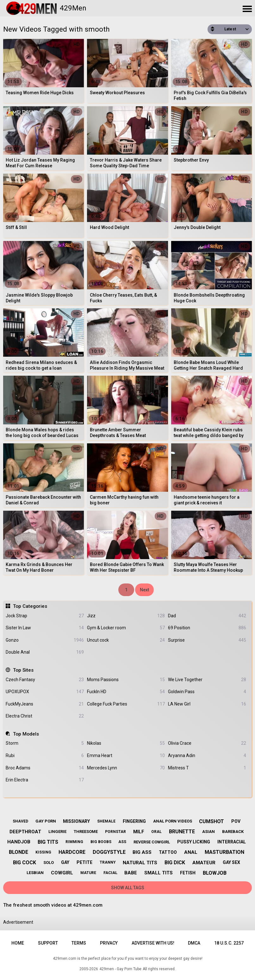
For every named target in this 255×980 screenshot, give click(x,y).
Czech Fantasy (45, 680)
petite (84, 862)
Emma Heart (126, 756)
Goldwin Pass (207, 692)
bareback (233, 832)
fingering (134, 821)
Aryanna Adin (207, 756)
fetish (188, 873)
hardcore (72, 852)
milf (139, 832)
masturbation (224, 852)
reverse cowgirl (152, 842)
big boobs (101, 842)
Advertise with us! (153, 943)
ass (122, 842)
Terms (79, 943)
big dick (175, 863)
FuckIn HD (126, 692)
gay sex (231, 862)
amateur (204, 863)
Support (48, 943)
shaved (20, 821)
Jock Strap (45, 616)
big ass (142, 852)
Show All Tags (128, 888)
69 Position (207, 628)
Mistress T (207, 768)
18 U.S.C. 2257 (229, 943)
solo (49, 863)
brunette (182, 832)
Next (144, 590)
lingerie (57, 832)
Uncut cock (126, 640)
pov (236, 821)
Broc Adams (45, 768)
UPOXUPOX (45, 692)
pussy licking (194, 842)
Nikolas (126, 743)
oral (156, 832)
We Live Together (207, 680)
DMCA (194, 943)
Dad (207, 616)
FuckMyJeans (45, 704)
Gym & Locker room (126, 628)
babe (131, 873)
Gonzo (45, 640)
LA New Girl (207, 704)
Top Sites (23, 670)
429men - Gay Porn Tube (120, 969)
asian (208, 832)
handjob (19, 842)
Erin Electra (45, 780)
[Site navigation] (247, 9)
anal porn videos (173, 821)
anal (191, 852)
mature (88, 873)
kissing (43, 852)
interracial (232, 842)
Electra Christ (45, 716)
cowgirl (62, 873)
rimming (74, 842)
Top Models (26, 734)
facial (110, 873)
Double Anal (45, 652)
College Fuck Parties (126, 704)
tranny (108, 862)
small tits (159, 873)
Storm (45, 743)
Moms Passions (126, 680)
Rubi (45, 756)
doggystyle (109, 852)
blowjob (215, 873)
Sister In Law (45, 628)
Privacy (109, 943)
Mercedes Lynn (126, 768)
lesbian (35, 873)
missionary (76, 821)
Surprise (207, 640)
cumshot (211, 821)
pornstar (115, 832)
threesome (86, 832)
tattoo (168, 852)
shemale (106, 821)
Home (18, 943)
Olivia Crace (207, 743)
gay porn (46, 821)
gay (65, 862)
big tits (48, 842)
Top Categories (30, 606)
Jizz (126, 616)
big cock (25, 863)
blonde (19, 852)
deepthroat (25, 832)
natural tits (140, 863)
